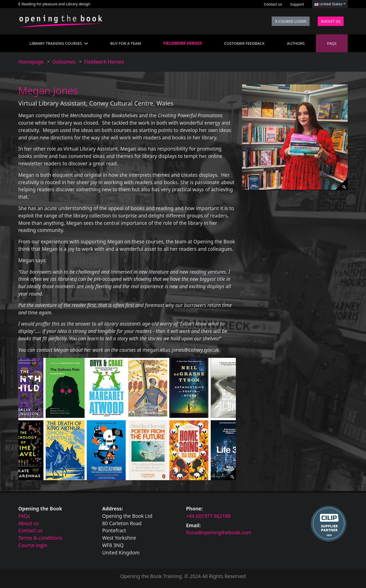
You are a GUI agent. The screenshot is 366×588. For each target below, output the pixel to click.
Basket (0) (331, 21)
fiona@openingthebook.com (219, 532)
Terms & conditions (40, 538)
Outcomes (64, 62)
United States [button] (328, 4)
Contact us (273, 4)
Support (297, 4)
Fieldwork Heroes (104, 62)
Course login (33, 545)
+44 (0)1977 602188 (208, 516)
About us (29, 523)
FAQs (24, 516)
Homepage (31, 62)
